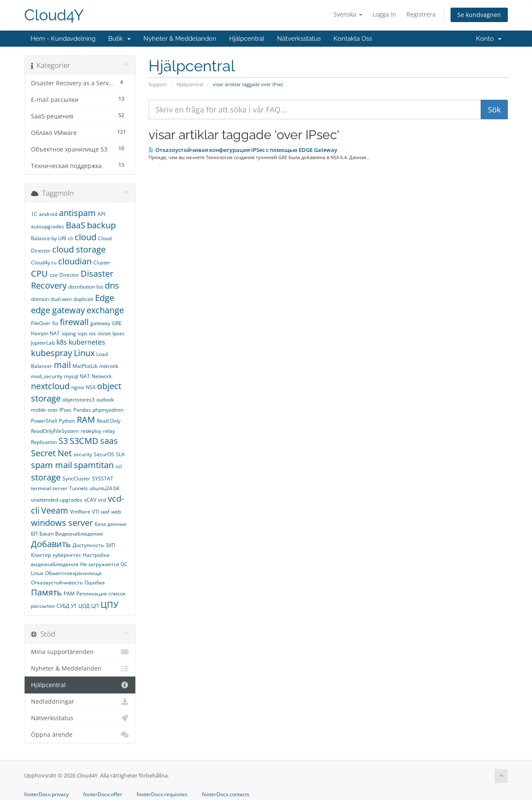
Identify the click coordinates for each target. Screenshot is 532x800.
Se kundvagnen (479, 15)
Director (69, 275)
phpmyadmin (108, 410)
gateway (100, 323)
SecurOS (104, 454)
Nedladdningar (80, 702)
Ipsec (119, 333)
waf (105, 512)
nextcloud (50, 386)
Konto (489, 39)
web (116, 512)
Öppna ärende (80, 735)
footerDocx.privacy (46, 794)
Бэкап (46, 534)
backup (101, 225)
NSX (91, 387)
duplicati (83, 299)
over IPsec (60, 410)
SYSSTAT (103, 479)
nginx (78, 387)
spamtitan (94, 465)
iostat (104, 333)
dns (112, 285)
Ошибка (95, 582)
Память (46, 592)
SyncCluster (76, 479)
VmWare (80, 512)
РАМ (69, 594)
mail (62, 365)
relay (109, 431)
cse (54, 275)
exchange (105, 310)
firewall (74, 322)
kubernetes (87, 342)
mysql (71, 376)
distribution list (86, 287)
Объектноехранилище (73, 573)
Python (67, 421)
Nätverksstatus (299, 39)
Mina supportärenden (80, 652)
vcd (102, 500)
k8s (62, 342)
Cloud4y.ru (44, 262)
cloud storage (79, 249)
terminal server (49, 488)
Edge (105, 298)
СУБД (63, 606)
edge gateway (58, 310)
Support (158, 84)
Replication (44, 442)
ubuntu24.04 (104, 488)
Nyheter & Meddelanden (180, 39)
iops (83, 333)
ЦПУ (109, 605)
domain (40, 299)
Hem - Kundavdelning (63, 39)
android (48, 214)
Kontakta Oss (353, 39)
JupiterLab (43, 343)
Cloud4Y (54, 15)
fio (55, 323)
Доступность (88, 545)
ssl (119, 466)
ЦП (95, 606)
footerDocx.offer (103, 794)
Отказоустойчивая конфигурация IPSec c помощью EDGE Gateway (243, 150)
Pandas (82, 410)
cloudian (75, 261)
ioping (69, 333)
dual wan (61, 299)
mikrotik (109, 366)
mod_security (47, 376)
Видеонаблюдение (79, 534)
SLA (120, 454)
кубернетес (67, 555)
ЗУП (111, 545)
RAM (86, 420)
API (101, 214)
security (83, 454)
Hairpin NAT (45, 333)
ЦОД (84, 606)
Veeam (55, 510)
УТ (74, 606)
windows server (62, 523)
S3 (63, 441)
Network (102, 376)
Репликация (92, 594)
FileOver (41, 323)
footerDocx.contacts (226, 794)
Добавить (51, 544)
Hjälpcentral (247, 39)
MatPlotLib (85, 366)
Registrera (421, 14)
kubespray (52, 353)
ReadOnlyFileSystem (55, 431)
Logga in (384, 14)
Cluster (102, 262)
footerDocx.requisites (162, 794)
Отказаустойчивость (57, 582)
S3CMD (84, 441)
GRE (117, 323)
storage (46, 477)
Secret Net (51, 453)
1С (34, 214)
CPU (39, 274)
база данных (111, 524)
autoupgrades (48, 226)
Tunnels (78, 488)
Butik (119, 39)
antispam (77, 213)
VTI (96, 512)
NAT (85, 376)
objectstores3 (78, 400)
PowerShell (44, 421)
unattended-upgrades (57, 500)
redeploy (91, 431)
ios (92, 333)
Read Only (109, 421)
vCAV (90, 500)
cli (70, 238)
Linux (84, 353)
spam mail (52, 465)
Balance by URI (49, 238)
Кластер (41, 555)
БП (34, 534)
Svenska (348, 14)
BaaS (76, 225)
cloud (85, 237)
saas (109, 441)
